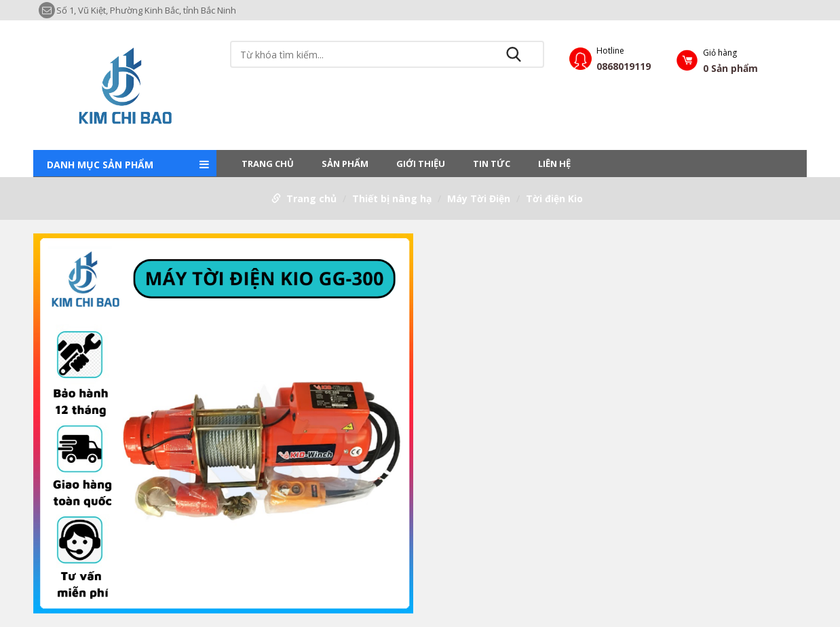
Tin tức (492, 164)
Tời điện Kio (554, 198)
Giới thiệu (421, 164)
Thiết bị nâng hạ (392, 198)
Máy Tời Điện (479, 198)
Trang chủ (268, 164)
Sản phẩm (345, 164)
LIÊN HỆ (554, 164)
